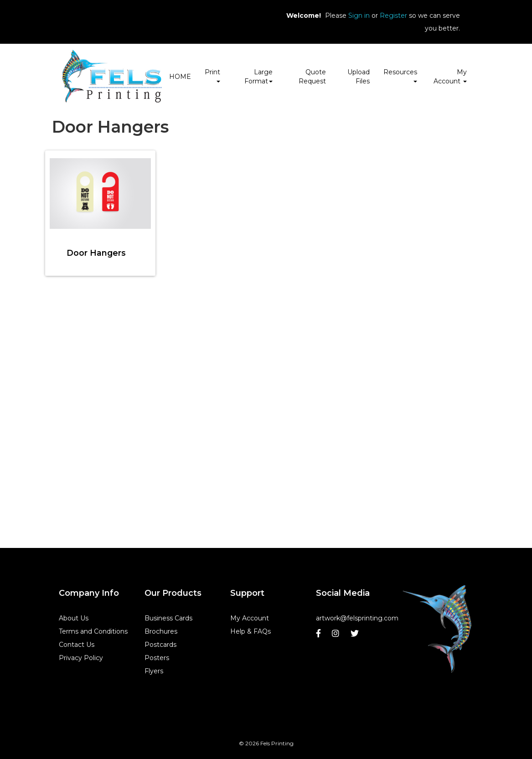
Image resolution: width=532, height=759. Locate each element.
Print (212, 75)
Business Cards (168, 618)
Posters (157, 658)
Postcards (160, 645)
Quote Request (312, 77)
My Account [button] (450, 77)
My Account (250, 618)
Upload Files (359, 77)
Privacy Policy (81, 658)
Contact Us (77, 645)
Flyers (154, 671)
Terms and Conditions (93, 631)
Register (393, 15)
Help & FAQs (251, 631)
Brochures (161, 631)
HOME (180, 77)
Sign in (359, 15)
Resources (400, 75)
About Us (74, 618)
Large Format (258, 77)
